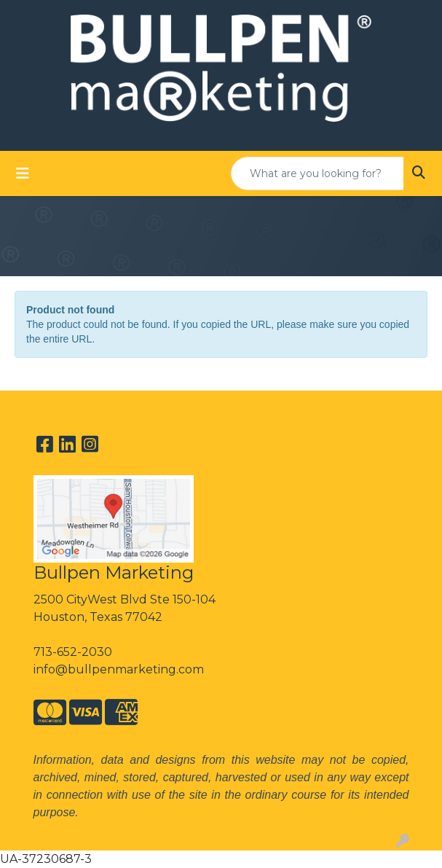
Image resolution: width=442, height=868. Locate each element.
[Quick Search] (317, 173)
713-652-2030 (73, 652)
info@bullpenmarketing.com (119, 669)
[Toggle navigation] (23, 173)
